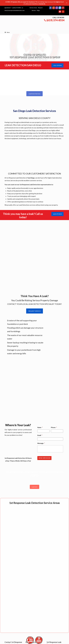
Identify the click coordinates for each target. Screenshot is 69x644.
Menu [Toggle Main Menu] (7, 32)
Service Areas (33, 8)
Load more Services (34, 94)
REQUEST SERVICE (35, 311)
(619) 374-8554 (17, 8)
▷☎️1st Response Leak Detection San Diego (36, 23)
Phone (54, 427)
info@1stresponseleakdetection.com (15, 10)
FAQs (38, 10)
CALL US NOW (57, 65)
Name (40, 427)
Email (40, 435)
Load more (34, 487)
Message (41, 443)
